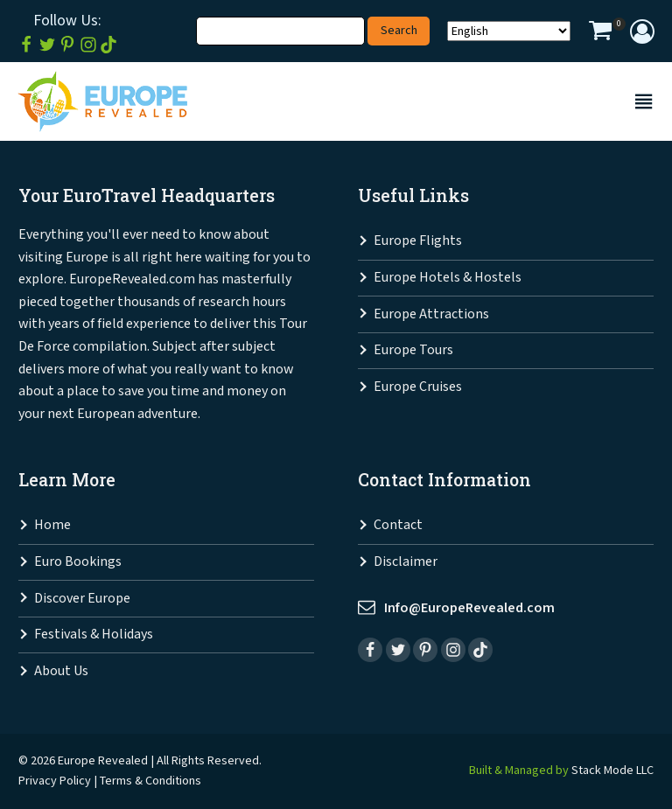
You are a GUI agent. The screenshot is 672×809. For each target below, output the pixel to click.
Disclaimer (406, 562)
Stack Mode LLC (612, 770)
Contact (398, 525)
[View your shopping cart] (600, 33)
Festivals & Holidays (94, 635)
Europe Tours (413, 350)
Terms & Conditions (150, 781)
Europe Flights (418, 241)
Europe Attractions (431, 314)
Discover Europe (82, 599)
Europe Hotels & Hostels (448, 278)
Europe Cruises (418, 387)
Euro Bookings (78, 562)
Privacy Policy (55, 781)
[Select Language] (509, 31)
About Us (61, 671)
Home (52, 525)
